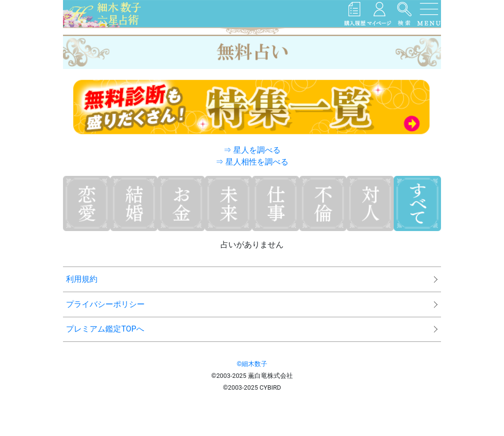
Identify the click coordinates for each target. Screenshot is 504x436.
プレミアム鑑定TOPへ (105, 329)
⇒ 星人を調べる (252, 150)
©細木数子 (252, 364)
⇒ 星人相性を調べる (252, 162)
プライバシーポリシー (105, 304)
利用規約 (82, 279)
